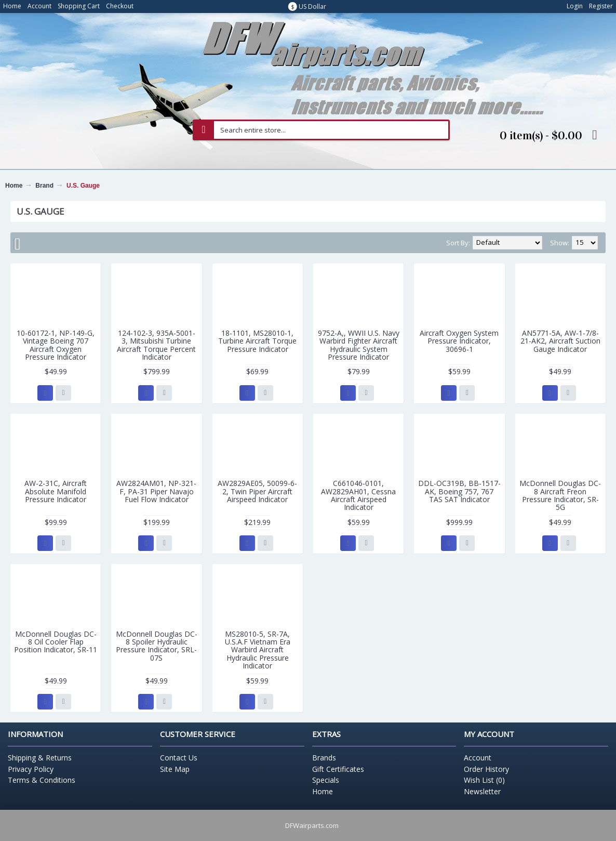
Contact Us (179, 758)
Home (14, 186)
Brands (324, 758)
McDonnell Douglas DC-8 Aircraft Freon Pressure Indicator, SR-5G (560, 495)
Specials (326, 780)
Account (478, 758)
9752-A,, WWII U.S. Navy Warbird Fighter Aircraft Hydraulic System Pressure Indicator (359, 345)
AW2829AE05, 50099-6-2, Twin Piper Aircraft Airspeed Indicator (257, 491)
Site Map (175, 769)
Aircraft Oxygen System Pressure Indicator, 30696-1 (459, 341)
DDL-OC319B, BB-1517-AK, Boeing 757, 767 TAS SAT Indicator (459, 491)
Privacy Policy (31, 769)
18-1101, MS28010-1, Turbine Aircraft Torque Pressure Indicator (257, 341)
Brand (44, 186)
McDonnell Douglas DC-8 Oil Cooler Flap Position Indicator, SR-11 (56, 642)
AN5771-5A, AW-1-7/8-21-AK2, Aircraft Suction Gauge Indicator (560, 341)
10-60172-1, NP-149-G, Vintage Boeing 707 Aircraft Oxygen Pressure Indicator (56, 345)
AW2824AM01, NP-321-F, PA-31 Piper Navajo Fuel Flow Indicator (156, 491)
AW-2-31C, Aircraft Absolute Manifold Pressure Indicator (56, 491)
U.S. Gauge (83, 186)
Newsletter (482, 791)
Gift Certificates (338, 769)
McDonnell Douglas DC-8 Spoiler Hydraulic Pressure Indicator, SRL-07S (157, 646)
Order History (486, 769)
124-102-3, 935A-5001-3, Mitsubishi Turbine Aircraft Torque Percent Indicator (156, 345)
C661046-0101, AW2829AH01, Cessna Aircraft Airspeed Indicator (358, 495)
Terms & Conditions (42, 780)
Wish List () (484, 780)
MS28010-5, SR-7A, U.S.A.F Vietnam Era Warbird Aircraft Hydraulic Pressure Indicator (258, 650)
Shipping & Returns (40, 758)
